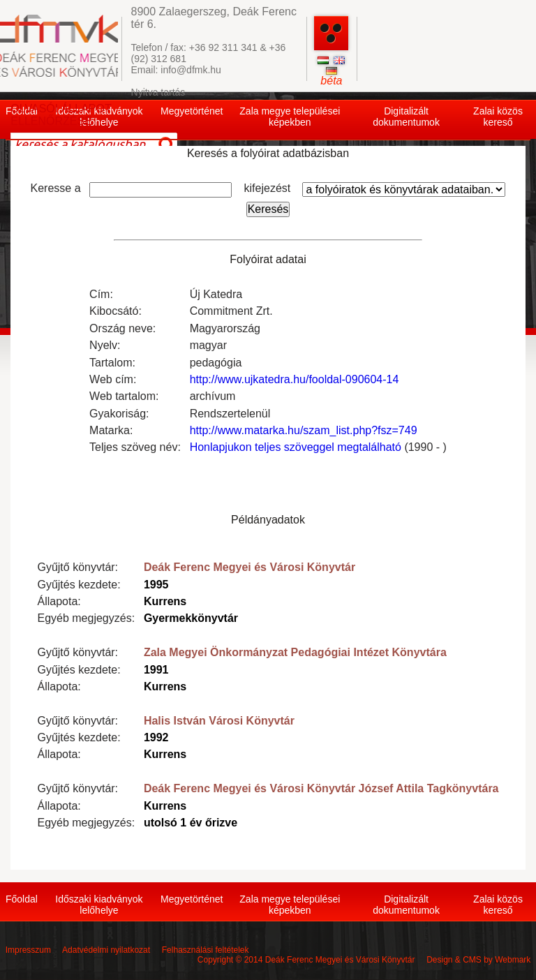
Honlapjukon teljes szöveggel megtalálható (296, 447)
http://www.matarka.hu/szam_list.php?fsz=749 (304, 430)
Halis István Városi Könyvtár (219, 721)
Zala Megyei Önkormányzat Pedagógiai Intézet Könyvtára (295, 652)
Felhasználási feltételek (206, 950)
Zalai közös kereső (498, 117)
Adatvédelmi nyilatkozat (106, 950)
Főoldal (22, 899)
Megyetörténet (192, 111)
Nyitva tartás (158, 92)
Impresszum (28, 950)
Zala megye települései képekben (290, 117)
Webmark (513, 960)
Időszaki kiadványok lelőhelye (99, 905)
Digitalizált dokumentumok (406, 117)
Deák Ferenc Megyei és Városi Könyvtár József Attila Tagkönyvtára (321, 788)
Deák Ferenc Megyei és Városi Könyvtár (250, 567)
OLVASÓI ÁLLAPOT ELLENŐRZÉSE (61, 115)
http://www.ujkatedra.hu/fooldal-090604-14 (295, 379)
